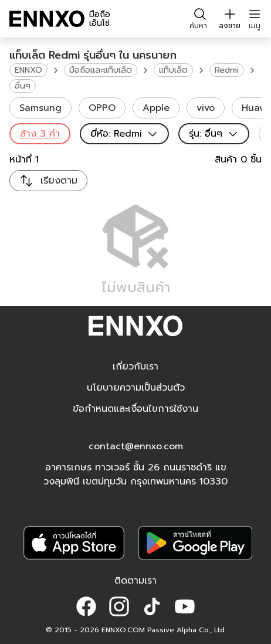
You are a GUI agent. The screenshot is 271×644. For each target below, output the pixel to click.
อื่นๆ (23, 86)
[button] (86, 606)
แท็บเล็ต (173, 70)
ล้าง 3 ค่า (40, 134)
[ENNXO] (47, 19)
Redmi (227, 70)
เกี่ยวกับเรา (135, 367)
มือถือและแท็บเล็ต (101, 70)
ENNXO (28, 70)
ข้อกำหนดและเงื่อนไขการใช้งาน (135, 409)
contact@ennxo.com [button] (136, 446)
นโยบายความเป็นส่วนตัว (136, 388)
